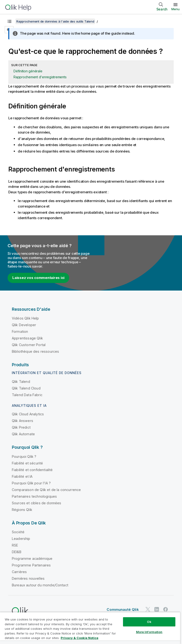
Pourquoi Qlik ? (24, 456)
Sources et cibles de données (36, 503)
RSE (15, 545)
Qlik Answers (23, 421)
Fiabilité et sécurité (27, 463)
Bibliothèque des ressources (35, 351)
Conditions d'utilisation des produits (73, 622)
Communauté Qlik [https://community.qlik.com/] (123, 609)
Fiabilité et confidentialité (32, 470)
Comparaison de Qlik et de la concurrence (46, 490)
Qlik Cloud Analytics (28, 414)
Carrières (19, 572)
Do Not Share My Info (88, 628)
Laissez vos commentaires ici (38, 278)
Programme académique (32, 558)
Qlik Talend (21, 382)
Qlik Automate (23, 434)
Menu (175, 9)
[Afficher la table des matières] (9, 21)
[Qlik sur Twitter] (148, 609)
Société (18, 532)
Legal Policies (117, 622)
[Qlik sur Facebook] (166, 609)
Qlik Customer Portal (29, 345)
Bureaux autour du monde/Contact (40, 585)
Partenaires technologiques (34, 496)
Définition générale (28, 71)
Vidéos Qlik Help (25, 318)
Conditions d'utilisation (28, 628)
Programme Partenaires (31, 565)
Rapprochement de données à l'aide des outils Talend (55, 21)
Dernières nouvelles (28, 578)
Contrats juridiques (26, 622)
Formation (20, 331)
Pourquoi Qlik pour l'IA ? (31, 483)
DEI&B (17, 552)
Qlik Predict (21, 427)
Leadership (21, 539)
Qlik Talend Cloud (26, 388)
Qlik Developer (24, 325)
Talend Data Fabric (27, 395)
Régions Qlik (22, 510)
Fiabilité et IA (22, 476)
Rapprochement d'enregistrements (40, 77)
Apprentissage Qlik (27, 338)
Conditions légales (149, 622)
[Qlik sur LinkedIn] (157, 609)
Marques (59, 628)
